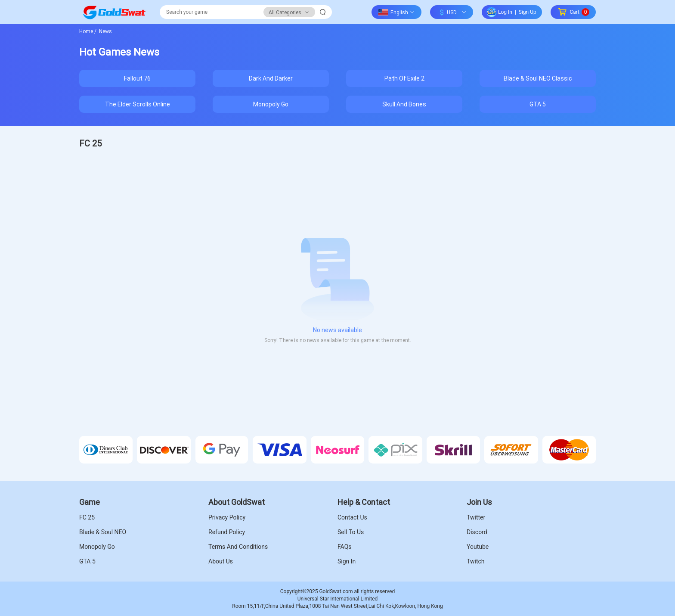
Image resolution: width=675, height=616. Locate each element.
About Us (221, 561)
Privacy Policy (227, 517)
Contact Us (352, 517)
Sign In (347, 561)
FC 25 (87, 517)
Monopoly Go (271, 104)
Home (88, 31)
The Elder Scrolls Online (138, 104)
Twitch (476, 561)
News (105, 31)
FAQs (345, 547)
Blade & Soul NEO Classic (538, 78)
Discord (477, 532)
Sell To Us (351, 532)
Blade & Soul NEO (103, 532)
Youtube (478, 547)
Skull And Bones (404, 104)
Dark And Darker (271, 78)
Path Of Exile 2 (404, 78)
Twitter (476, 517)
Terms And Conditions (238, 547)
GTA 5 (538, 104)
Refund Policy (227, 532)
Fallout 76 (137, 78)
